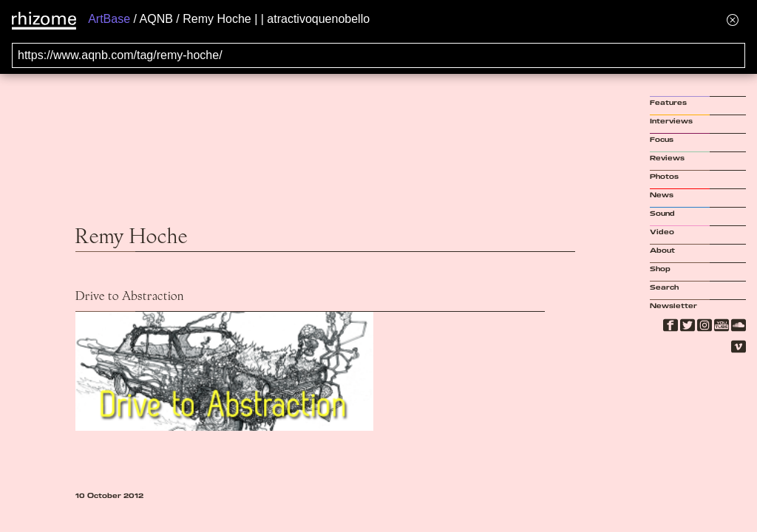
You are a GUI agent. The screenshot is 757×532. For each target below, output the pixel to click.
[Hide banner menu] (733, 20)
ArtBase (109, 19)
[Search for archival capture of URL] (378, 55)
